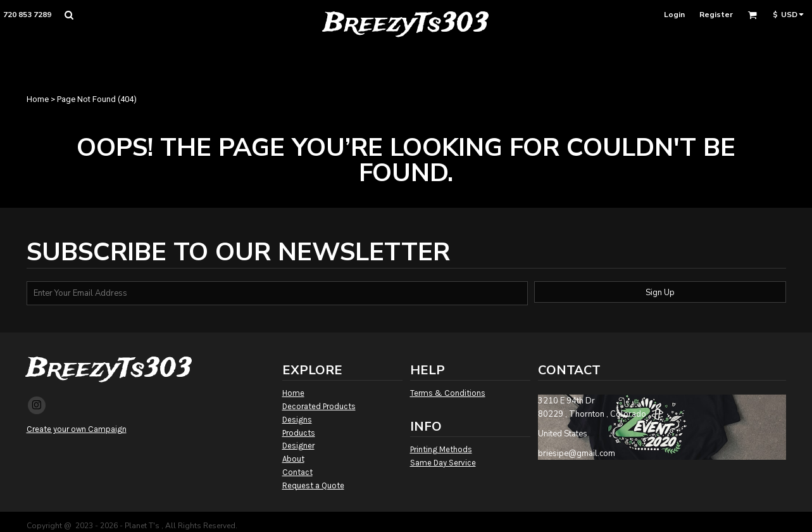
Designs (297, 420)
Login (674, 15)
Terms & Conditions (448, 393)
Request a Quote (313, 485)
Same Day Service (443, 463)
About (293, 459)
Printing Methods (441, 449)
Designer (298, 446)
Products (299, 433)
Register (716, 15)
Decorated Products (319, 406)
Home (38, 99)
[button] (69, 15)
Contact (297, 472)
